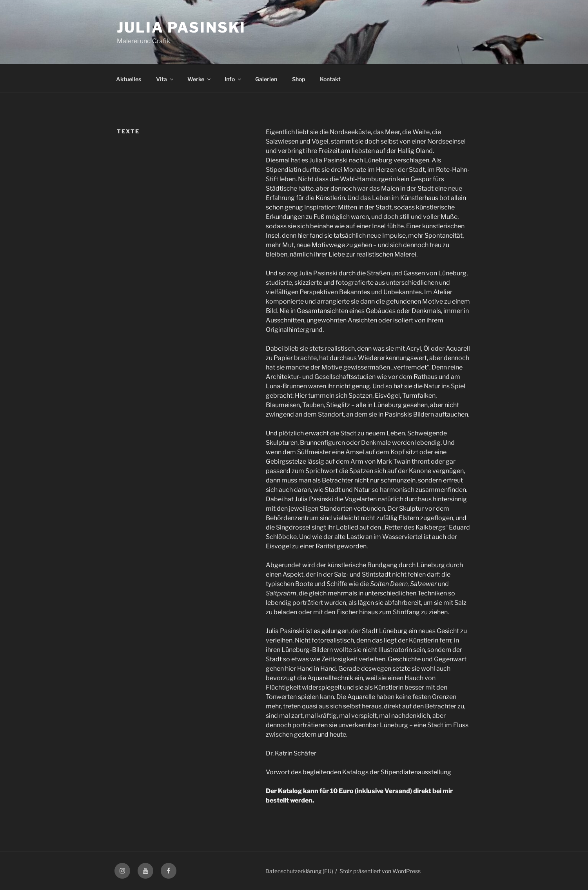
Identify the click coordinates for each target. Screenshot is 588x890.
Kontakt (330, 79)
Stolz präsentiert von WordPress (380, 871)
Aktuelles (129, 79)
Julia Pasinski (181, 27)
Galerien (266, 79)
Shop (299, 79)
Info (233, 79)
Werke (200, 79)
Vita (165, 79)
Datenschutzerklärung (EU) (299, 871)
